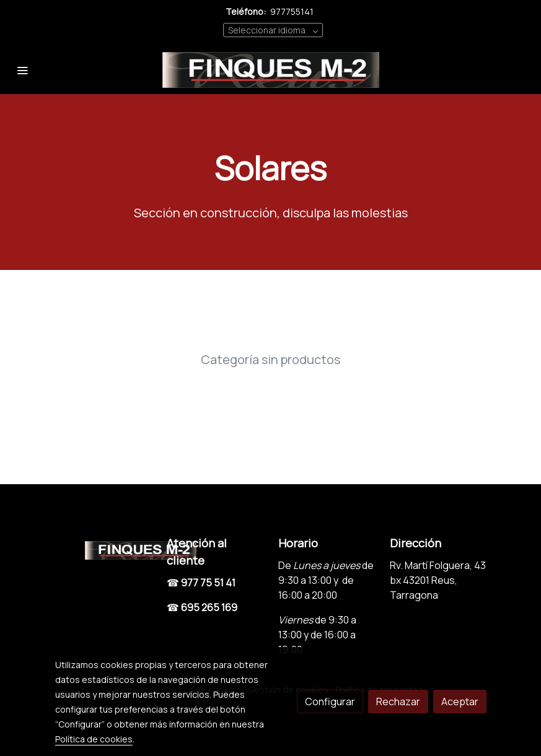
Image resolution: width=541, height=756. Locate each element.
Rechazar (398, 702)
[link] (271, 70)
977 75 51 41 (208, 583)
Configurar (330, 702)
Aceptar (460, 702)
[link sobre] (103, 549)
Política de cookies (94, 739)
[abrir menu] (22, 70)
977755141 (292, 11)
